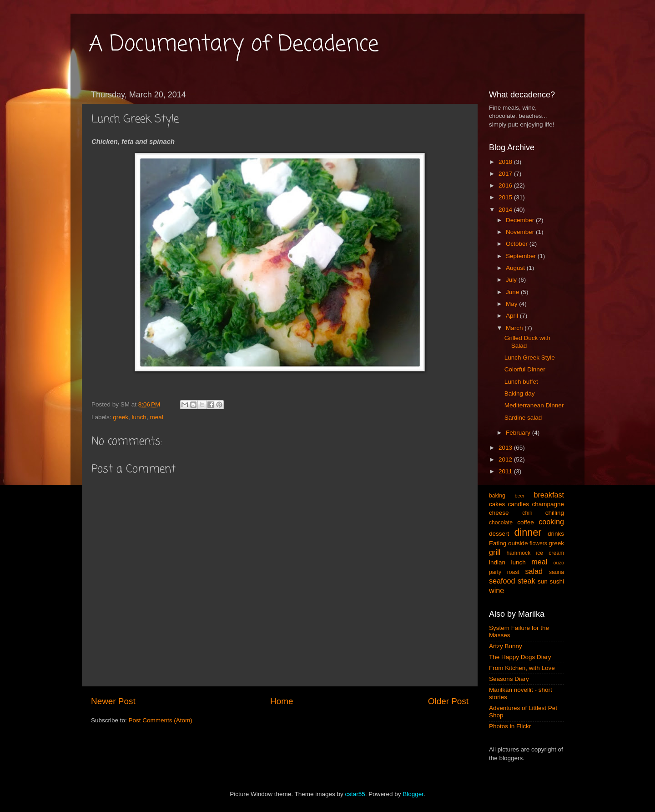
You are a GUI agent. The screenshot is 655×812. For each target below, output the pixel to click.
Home (282, 701)
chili (527, 513)
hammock (519, 553)
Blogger (413, 794)
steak (527, 581)
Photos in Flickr (510, 726)
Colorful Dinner (525, 369)
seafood (502, 581)
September (522, 256)
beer (519, 496)
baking (497, 496)
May (512, 304)
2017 (506, 174)
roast (513, 572)
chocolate (501, 523)
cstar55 (355, 794)
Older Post (448, 701)
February (519, 433)
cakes (497, 504)
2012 (506, 459)
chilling (555, 513)
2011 (506, 471)
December (521, 220)
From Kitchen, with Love (522, 668)
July (512, 280)
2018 (506, 162)
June (513, 292)
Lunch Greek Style (530, 358)
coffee (526, 522)
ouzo (559, 563)
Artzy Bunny (506, 646)
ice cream (550, 553)
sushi (557, 581)
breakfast (549, 495)
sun (543, 581)
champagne (548, 504)
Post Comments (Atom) (161, 720)
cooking (551, 522)
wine (496, 590)
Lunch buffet (521, 382)
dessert (499, 534)
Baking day (520, 393)
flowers (538, 543)
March (515, 328)
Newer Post (113, 701)
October (518, 244)
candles (519, 504)
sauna (557, 572)
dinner (528, 532)
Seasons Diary (509, 679)
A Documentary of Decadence (234, 45)
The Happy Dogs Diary (520, 657)
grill (495, 552)
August (516, 268)
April (513, 316)
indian (497, 562)
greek (121, 417)
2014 (506, 210)
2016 (506, 185)
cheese (499, 513)
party (495, 572)
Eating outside (509, 543)
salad (534, 571)
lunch (139, 417)
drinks (556, 534)
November (521, 232)
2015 (506, 197)
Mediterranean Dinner (534, 405)
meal (156, 417)
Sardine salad (523, 418)
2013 (506, 448)
